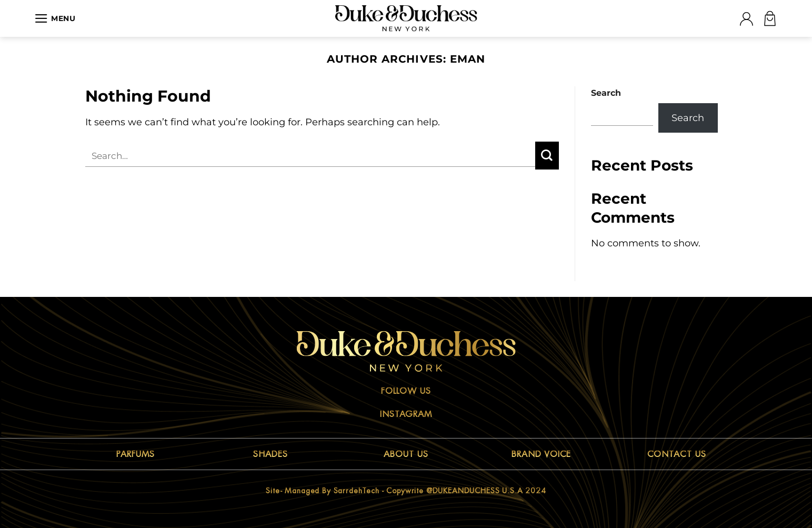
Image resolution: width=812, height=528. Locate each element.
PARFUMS (136, 454)
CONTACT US (677, 454)
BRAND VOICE (542, 454)
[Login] (746, 19)
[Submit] (547, 156)
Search (606, 93)
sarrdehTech (357, 491)
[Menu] (55, 18)
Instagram (406, 414)
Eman (468, 59)
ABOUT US (406, 454)
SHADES (270, 454)
